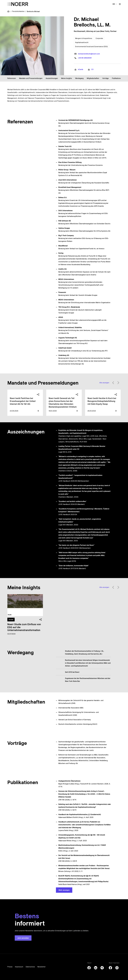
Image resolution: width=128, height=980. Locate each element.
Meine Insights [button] (67, 78)
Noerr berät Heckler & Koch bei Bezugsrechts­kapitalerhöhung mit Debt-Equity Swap (102, 401)
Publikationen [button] (117, 78)
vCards (81, 69)
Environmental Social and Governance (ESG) (91, 47)
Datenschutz (30, 967)
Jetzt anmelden (23, 938)
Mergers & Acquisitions (84, 38)
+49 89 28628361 (85, 58)
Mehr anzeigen (64, 890)
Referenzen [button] (12, 78)
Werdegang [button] (79, 78)
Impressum (19, 967)
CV (92, 69)
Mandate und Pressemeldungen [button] (31, 78)
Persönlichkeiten (18, 11)
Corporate (99, 38)
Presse (10, 967)
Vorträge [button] (106, 78)
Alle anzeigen (104, 383)
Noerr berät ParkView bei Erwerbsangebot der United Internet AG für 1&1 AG (23, 401)
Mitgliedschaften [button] (93, 78)
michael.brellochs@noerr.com (89, 54)
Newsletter (42, 967)
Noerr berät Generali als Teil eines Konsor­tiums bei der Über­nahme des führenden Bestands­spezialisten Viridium (63, 403)
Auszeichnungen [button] (52, 78)
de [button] (114, 4)
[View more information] (38, 411)
